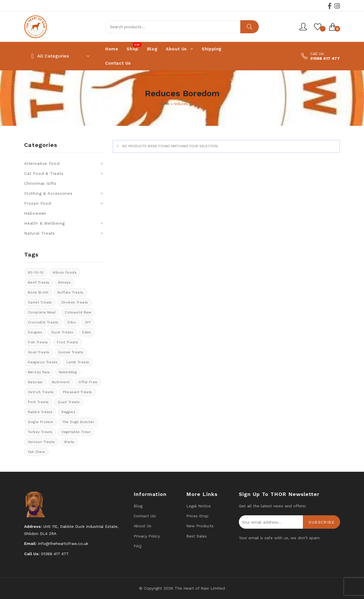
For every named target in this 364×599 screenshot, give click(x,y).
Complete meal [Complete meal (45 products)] (42, 312)
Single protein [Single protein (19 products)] (41, 422)
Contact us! (145, 516)
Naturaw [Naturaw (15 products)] (35, 382)
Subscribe (321, 522)
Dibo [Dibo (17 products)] (72, 322)
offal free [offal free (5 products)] (88, 382)
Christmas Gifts (40, 183)
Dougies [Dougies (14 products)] (35, 332)
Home (164, 104)
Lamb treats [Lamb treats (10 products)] (78, 362)
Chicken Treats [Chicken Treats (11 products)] (75, 302)
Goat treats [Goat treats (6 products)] (39, 352)
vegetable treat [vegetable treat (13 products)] (76, 432)
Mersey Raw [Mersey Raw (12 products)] (39, 372)
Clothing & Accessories (48, 193)
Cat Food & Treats (44, 173)
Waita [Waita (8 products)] (69, 442)
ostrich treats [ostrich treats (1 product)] (41, 392)
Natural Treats (40, 233)
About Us (142, 526)
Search (250, 27)
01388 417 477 (325, 58)
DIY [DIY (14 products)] (88, 322)
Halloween (35, 213)
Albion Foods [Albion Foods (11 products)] (65, 272)
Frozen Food (38, 203)
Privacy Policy (147, 536)
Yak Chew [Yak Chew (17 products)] (36, 452)
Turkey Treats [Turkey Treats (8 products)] (40, 432)
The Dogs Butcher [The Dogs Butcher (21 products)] (78, 422)
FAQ (138, 546)
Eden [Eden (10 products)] (87, 332)
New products (200, 526)
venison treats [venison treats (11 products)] (41, 442)
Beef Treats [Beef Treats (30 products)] (39, 282)
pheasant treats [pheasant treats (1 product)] (77, 392)
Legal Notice (198, 506)
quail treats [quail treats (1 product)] (69, 402)
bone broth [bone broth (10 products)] (38, 292)
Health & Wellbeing (44, 223)
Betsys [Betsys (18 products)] (64, 282)
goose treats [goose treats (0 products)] (71, 352)
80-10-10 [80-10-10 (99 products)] (36, 272)
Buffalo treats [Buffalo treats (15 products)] (71, 292)
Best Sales (197, 536)
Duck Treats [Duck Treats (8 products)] (62, 332)
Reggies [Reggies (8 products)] (68, 412)
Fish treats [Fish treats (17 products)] (38, 342)
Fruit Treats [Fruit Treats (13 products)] (67, 342)
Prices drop (197, 516)
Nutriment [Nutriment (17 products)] (61, 382)
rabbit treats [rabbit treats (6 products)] (40, 412)
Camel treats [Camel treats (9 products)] (40, 302)
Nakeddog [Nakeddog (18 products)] (68, 372)
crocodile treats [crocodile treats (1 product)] (43, 322)
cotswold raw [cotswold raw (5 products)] (78, 312)
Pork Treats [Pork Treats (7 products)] (38, 402)
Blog (138, 506)
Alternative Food (42, 163)
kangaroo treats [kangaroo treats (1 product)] (43, 362)
